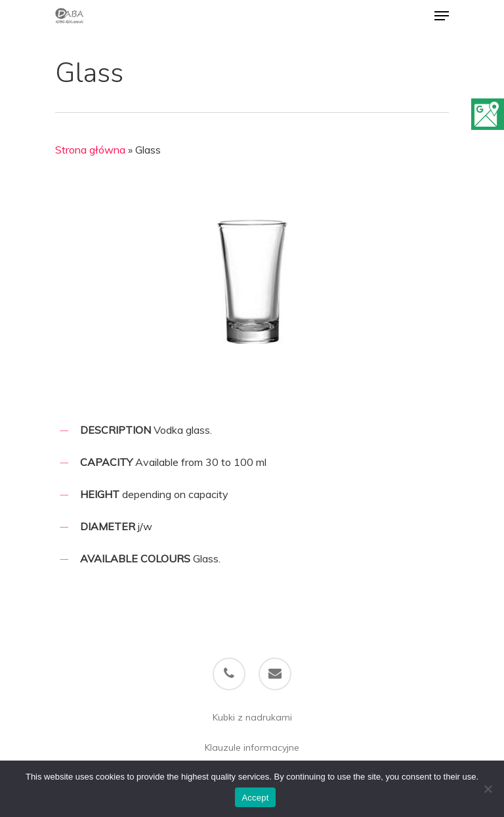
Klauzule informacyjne (252, 747)
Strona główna (90, 150)
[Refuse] (488, 789)
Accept (255, 798)
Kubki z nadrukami (252, 717)
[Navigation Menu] (442, 16)
